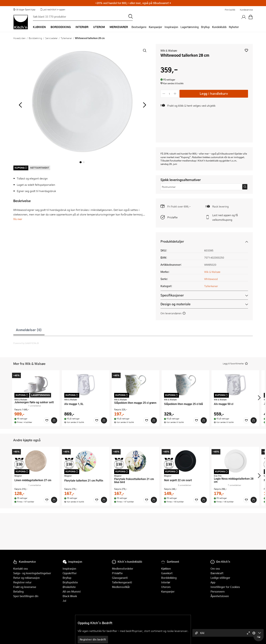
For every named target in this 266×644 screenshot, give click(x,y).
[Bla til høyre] (144, 105)
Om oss (215, 569)
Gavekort (167, 573)
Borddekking (35, 38)
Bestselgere (139, 27)
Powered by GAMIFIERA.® (26, 343)
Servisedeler (51, 38)
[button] (246, 50)
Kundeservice (246, 10)
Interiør (166, 582)
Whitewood (211, 279)
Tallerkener (66, 38)
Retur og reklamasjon (26, 578)
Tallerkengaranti (122, 582)
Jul (64, 601)
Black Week (70, 596)
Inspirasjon (171, 27)
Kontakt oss (21, 569)
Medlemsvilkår (121, 587)
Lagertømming (190, 27)
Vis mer (18, 219)
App (213, 582)
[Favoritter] (47, 420)
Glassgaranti (120, 578)
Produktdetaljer (172, 241)
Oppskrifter (70, 573)
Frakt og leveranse (25, 587)
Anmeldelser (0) (29, 330)
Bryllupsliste (70, 582)
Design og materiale (175, 304)
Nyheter (234, 27)
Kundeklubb (219, 27)
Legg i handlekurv (214, 93)
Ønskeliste (69, 587)
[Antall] (169, 94)
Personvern (218, 591)
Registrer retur (22, 582)
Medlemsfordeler (123, 569)
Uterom (166, 587)
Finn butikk (230, 10)
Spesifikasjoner (172, 295)
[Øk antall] (175, 94)
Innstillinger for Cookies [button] (225, 587)
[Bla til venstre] (20, 105)
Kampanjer (155, 27)
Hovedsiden (19, 38)
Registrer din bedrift (93, 639)
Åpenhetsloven (220, 596)
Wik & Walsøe (169, 51)
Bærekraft (217, 573)
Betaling (18, 591)
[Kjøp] (54, 420)
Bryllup (205, 27)
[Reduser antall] (164, 94)
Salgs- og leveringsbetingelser (32, 573)
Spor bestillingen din (26, 596)
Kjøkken (166, 569)
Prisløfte (172, 217)
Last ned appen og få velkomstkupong (225, 217)
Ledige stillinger (220, 578)
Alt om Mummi (72, 591)
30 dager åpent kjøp (24, 10)
